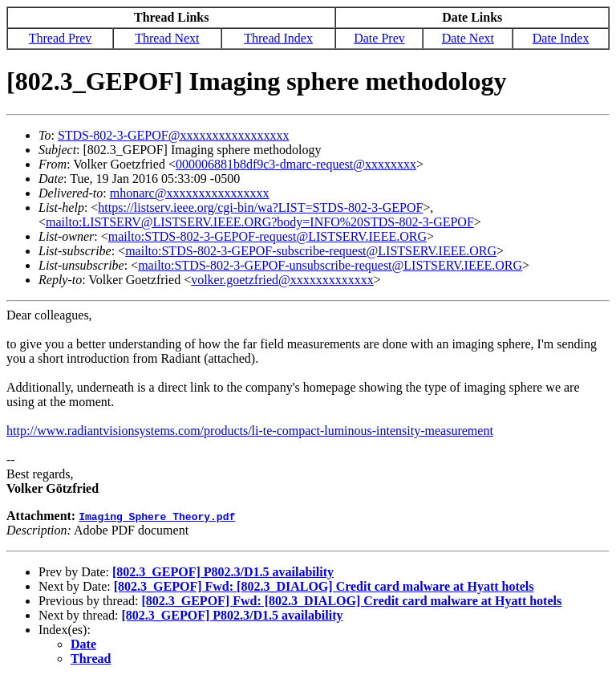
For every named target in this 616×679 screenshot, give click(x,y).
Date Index (561, 38)
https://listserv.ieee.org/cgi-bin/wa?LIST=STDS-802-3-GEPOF (260, 207)
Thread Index (278, 38)
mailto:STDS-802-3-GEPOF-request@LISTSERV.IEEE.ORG (267, 236)
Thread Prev (61, 38)
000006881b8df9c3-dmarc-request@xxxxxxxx (296, 164)
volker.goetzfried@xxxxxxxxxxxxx (282, 280)
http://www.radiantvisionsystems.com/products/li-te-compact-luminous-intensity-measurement (250, 431)
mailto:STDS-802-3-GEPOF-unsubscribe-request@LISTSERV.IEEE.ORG (330, 265)
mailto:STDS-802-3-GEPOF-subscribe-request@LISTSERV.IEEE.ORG (311, 251)
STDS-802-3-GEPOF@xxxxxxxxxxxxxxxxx (174, 135)
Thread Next (167, 38)
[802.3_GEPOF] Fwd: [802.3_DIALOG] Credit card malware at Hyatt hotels (324, 586)
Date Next (468, 38)
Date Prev (379, 38)
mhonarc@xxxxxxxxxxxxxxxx (190, 193)
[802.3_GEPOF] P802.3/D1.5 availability (223, 572)
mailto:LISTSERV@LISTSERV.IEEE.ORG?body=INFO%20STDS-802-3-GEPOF (260, 222)
